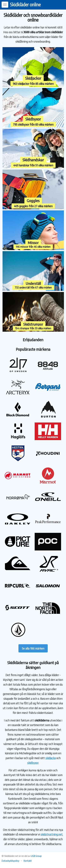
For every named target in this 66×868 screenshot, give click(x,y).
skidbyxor (33, 763)
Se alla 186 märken (33, 648)
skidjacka (51, 758)
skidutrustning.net (52, 834)
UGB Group (36, 856)
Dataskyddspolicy (10, 861)
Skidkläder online (25, 5)
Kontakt (28, 861)
